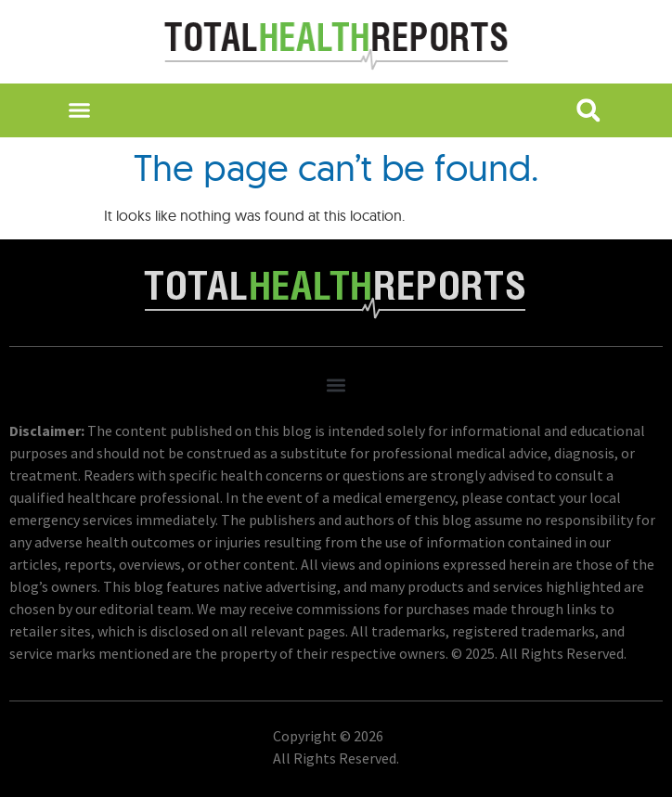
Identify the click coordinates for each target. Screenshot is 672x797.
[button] (79, 110)
